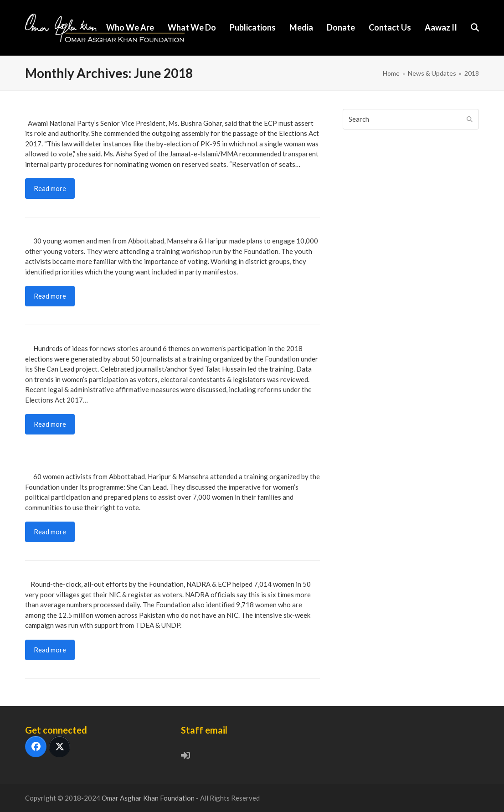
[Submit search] (470, 119)
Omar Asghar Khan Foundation (149, 798)
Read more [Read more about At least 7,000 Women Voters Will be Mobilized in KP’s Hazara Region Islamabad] (50, 532)
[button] (475, 28)
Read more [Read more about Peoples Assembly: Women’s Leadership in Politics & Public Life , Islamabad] (50, 188)
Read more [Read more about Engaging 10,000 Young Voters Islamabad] (50, 296)
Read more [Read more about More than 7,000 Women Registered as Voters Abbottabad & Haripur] (50, 650)
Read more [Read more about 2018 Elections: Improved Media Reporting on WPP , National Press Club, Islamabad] (50, 424)
